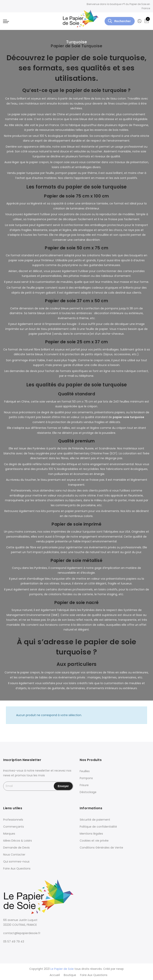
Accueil (55, 975)
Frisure (84, 785)
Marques (9, 834)
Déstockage (88, 792)
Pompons (86, 778)
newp (120, 969)
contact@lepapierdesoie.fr (22, 933)
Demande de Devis (16, 848)
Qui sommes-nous (16, 862)
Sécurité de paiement (95, 820)
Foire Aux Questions (17, 868)
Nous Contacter (14, 855)
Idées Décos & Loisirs (18, 841)
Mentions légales (91, 834)
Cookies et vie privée (94, 841)
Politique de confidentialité (98, 827)
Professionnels (13, 820)
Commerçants (14, 827)
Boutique (70, 975)
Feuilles (85, 771)
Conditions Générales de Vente (101, 848)
